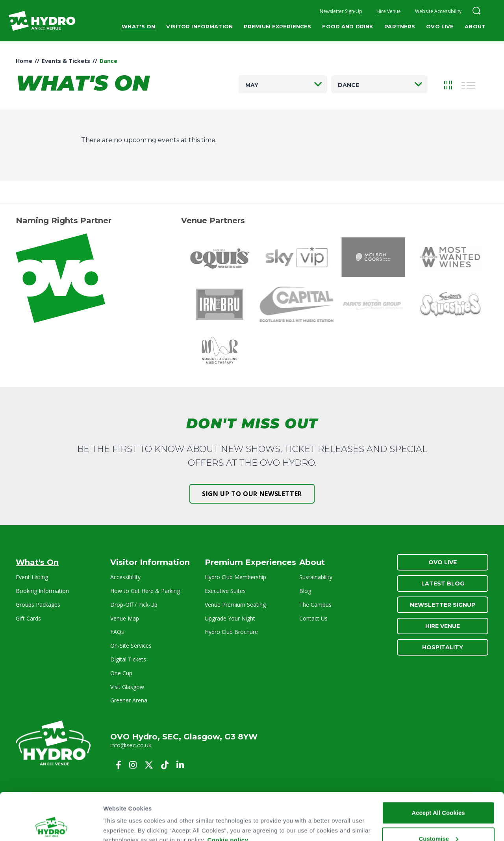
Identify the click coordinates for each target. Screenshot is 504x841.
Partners (400, 26)
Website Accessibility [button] (438, 11)
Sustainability (316, 577)
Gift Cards (28, 618)
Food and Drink (348, 26)
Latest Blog (443, 584)
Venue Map (125, 618)
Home (24, 61)
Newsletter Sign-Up (341, 11)
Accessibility (125, 577)
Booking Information (42, 591)
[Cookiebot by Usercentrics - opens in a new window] (51, 826)
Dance (348, 85)
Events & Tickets (66, 61)
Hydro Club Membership (235, 577)
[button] (476, 12)
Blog (305, 591)
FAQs (117, 632)
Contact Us (313, 618)
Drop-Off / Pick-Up (134, 605)
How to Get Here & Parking (145, 591)
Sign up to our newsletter (252, 494)
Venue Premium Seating (235, 605)
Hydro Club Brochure (231, 632)
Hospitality (443, 647)
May (252, 85)
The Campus (315, 605)
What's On (138, 26)
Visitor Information (199, 26)
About (475, 26)
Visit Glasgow (127, 687)
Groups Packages (38, 605)
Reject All (438, 820)
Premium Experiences (277, 26)
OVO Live (440, 26)
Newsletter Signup (443, 605)
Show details (121, 818)
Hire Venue (389, 11)
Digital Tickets (128, 659)
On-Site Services (131, 646)
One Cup (121, 673)
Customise (438, 794)
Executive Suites (225, 591)
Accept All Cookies (438, 768)
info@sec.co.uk (131, 745)
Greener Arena (129, 700)
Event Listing (32, 577)
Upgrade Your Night (230, 618)
